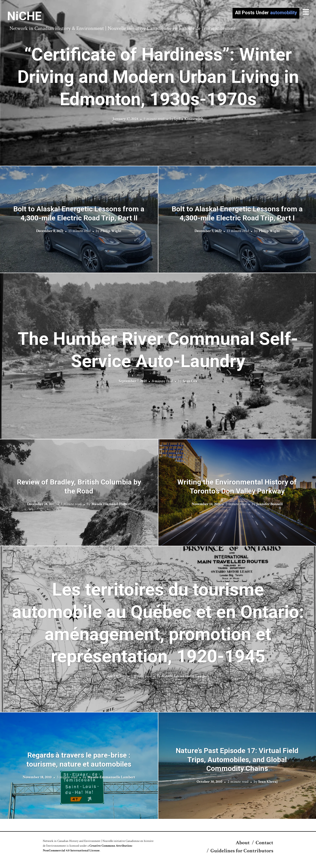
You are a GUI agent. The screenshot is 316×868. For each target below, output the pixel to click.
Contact (264, 843)
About (243, 843)
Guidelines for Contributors (242, 851)
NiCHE (24, 16)
